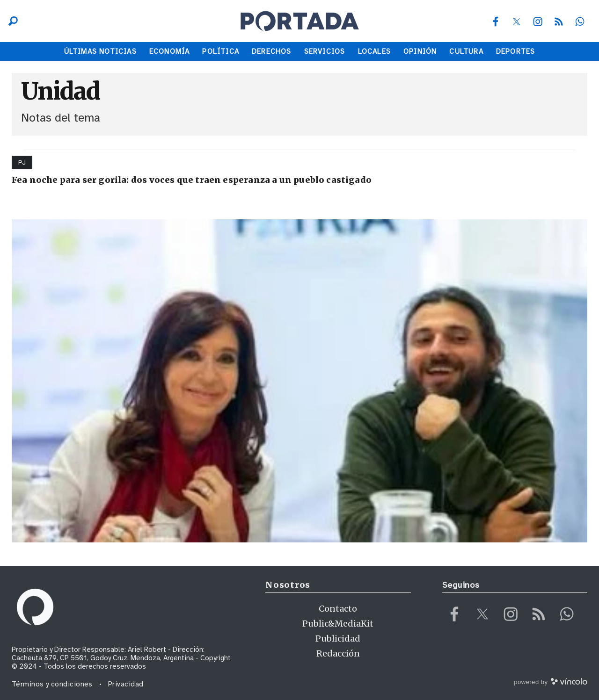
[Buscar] (11, 21)
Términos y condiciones (52, 684)
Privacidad (126, 684)
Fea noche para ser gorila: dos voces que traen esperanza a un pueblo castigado (192, 180)
